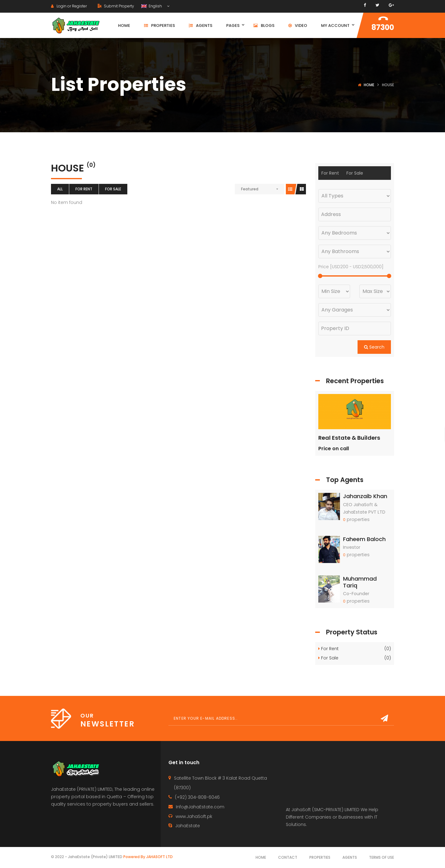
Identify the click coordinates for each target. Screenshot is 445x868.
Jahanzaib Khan (365, 496)
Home (369, 85)
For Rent (84, 189)
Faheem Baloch (364, 539)
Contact (288, 857)
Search (374, 347)
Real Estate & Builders (349, 438)
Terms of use (381, 857)
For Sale (113, 189)
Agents (350, 857)
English (152, 6)
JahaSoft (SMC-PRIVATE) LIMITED (325, 810)
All (60, 189)
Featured (250, 189)
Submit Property (116, 6)
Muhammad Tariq (360, 582)
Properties (320, 857)
